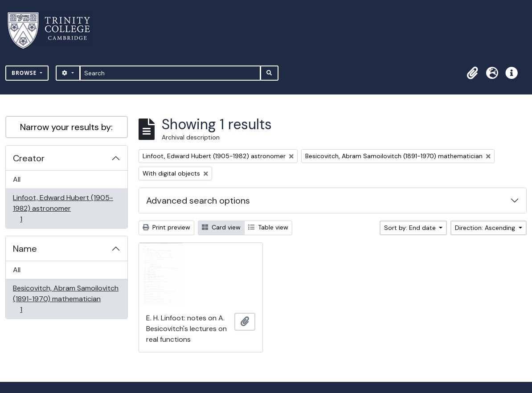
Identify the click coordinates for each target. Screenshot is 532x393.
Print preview (166, 227)
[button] (472, 73)
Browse (25, 73)
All (17, 179)
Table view (268, 227)
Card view (221, 227)
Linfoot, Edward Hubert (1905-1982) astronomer (63, 208)
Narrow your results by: (66, 127)
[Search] (170, 73)
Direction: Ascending (486, 228)
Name (25, 249)
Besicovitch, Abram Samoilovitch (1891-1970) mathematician (65, 299)
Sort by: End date (411, 228)
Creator (29, 158)
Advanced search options (198, 201)
